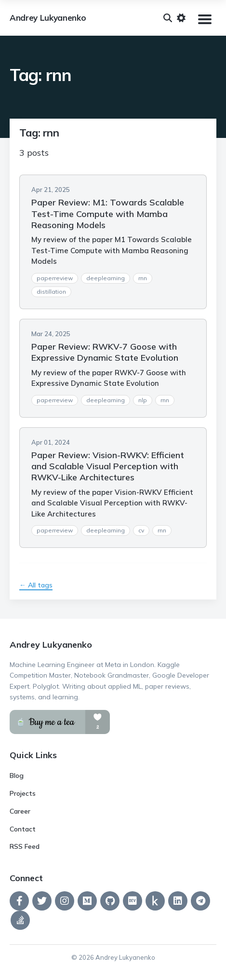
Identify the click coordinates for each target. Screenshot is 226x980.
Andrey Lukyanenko (48, 18)
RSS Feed (25, 846)
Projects (23, 793)
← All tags (36, 585)
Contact (23, 829)
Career (20, 811)
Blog (17, 776)
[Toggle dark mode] (181, 18)
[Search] (168, 18)
